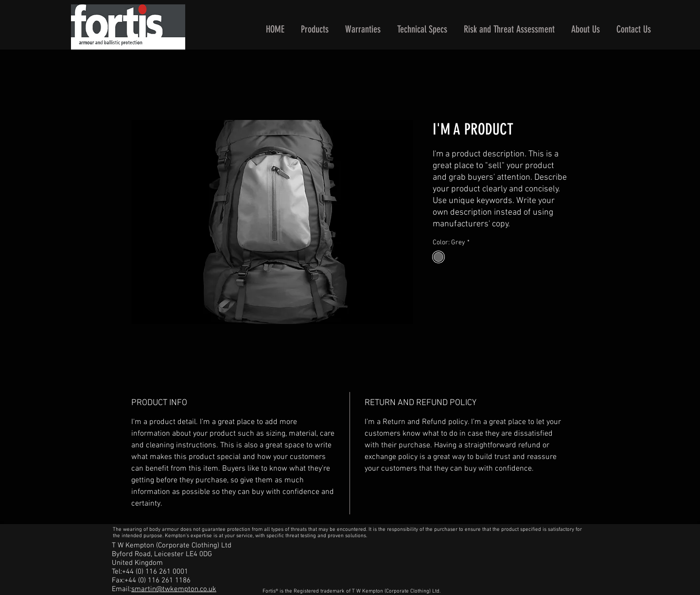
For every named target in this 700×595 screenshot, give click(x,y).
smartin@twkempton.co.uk (174, 589)
